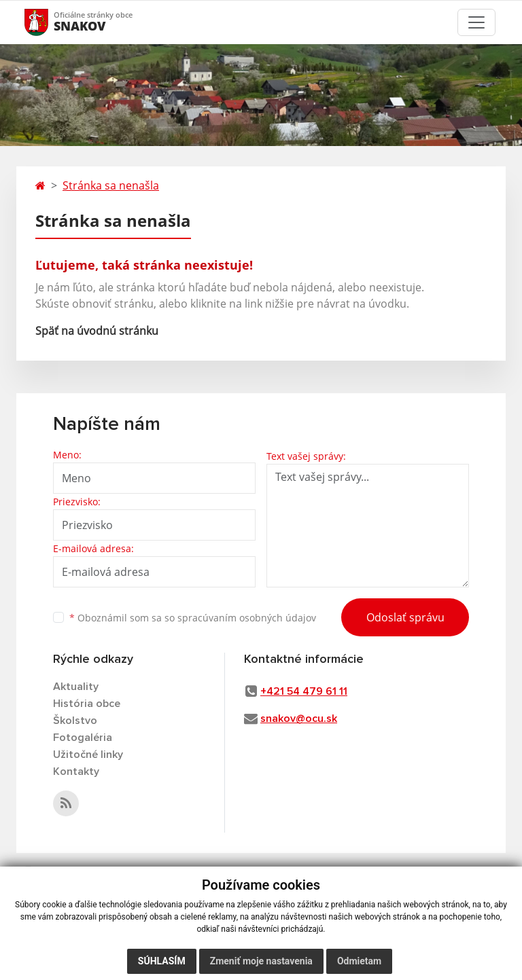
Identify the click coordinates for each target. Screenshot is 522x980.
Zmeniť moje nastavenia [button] (261, 961)
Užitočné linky (88, 755)
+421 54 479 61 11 (304, 691)
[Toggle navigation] (476, 22)
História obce (87, 704)
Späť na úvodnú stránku (97, 331)
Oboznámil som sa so (193, 618)
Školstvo (75, 721)
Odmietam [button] (359, 961)
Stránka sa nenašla (111, 185)
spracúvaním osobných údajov (247, 618)
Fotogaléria (83, 738)
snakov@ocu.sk (299, 719)
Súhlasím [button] (162, 961)
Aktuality (76, 687)
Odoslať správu (405, 617)
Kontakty (76, 772)
